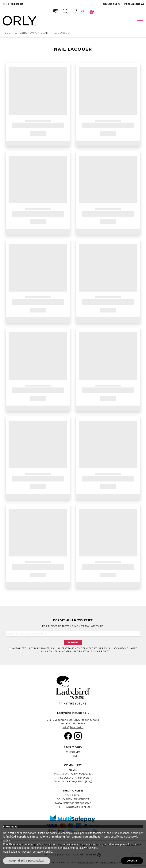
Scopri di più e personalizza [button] (27, 861)
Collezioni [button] (111, 4)
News (73, 770)
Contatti (73, 756)
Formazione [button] (134, 4)
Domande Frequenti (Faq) (73, 781)
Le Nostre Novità (26, 33)
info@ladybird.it (73, 727)
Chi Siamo (73, 752)
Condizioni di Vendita (73, 799)
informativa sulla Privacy (91, 651)
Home (6, 33)
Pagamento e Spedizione (73, 803)
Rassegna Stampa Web (73, 778)
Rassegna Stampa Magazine (73, 774)
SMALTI (45, 33)
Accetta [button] (132, 861)
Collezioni (73, 795)
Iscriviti (73, 642)
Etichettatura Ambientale (73, 807)
